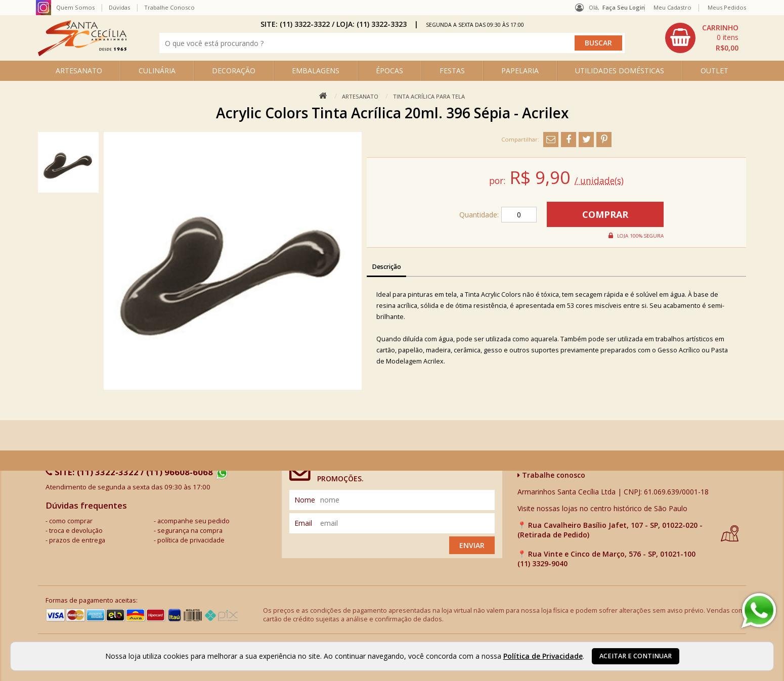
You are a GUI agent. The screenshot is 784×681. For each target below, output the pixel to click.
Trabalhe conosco (551, 475)
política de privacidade (191, 540)
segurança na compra (190, 531)
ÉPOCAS (389, 71)
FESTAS (452, 71)
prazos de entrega (77, 540)
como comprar (71, 521)
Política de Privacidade (543, 656)
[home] (82, 53)
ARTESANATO (79, 71)
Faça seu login (624, 7)
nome (305, 500)
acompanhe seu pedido (193, 521)
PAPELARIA (520, 71)
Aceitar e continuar (636, 656)
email (303, 523)
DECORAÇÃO (234, 71)
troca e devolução (76, 531)
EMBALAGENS (316, 71)
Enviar (472, 545)
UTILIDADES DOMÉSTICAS (620, 71)
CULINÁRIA (157, 71)
